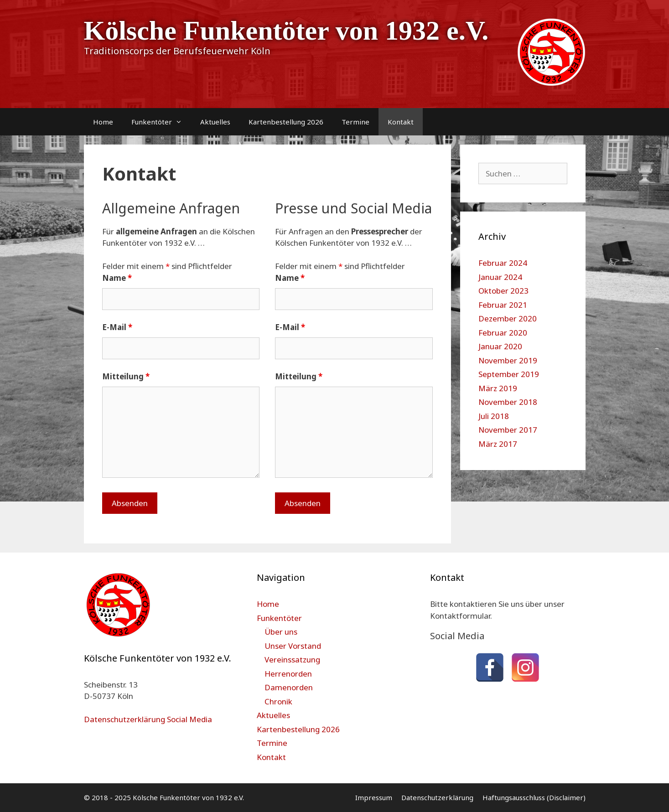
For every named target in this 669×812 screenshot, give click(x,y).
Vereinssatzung (292, 659)
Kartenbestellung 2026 (286, 122)
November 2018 (508, 402)
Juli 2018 (494, 416)
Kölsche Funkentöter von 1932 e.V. (286, 31)
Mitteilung (126, 376)
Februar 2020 (503, 333)
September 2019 (509, 374)
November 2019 (508, 360)
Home (103, 122)
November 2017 (508, 430)
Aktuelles (215, 122)
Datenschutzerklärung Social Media (148, 719)
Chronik (278, 701)
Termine (355, 122)
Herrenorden (288, 674)
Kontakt (401, 122)
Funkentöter (161, 122)
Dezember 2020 (508, 318)
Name (117, 278)
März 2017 (498, 444)
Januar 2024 (500, 277)
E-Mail (117, 327)
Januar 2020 (500, 346)
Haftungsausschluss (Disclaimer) (534, 797)
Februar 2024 (503, 263)
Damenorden (289, 687)
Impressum (374, 797)
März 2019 (498, 388)
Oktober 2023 (503, 291)
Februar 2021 (503, 305)
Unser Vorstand (293, 646)
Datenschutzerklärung (437, 797)
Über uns (281, 632)
